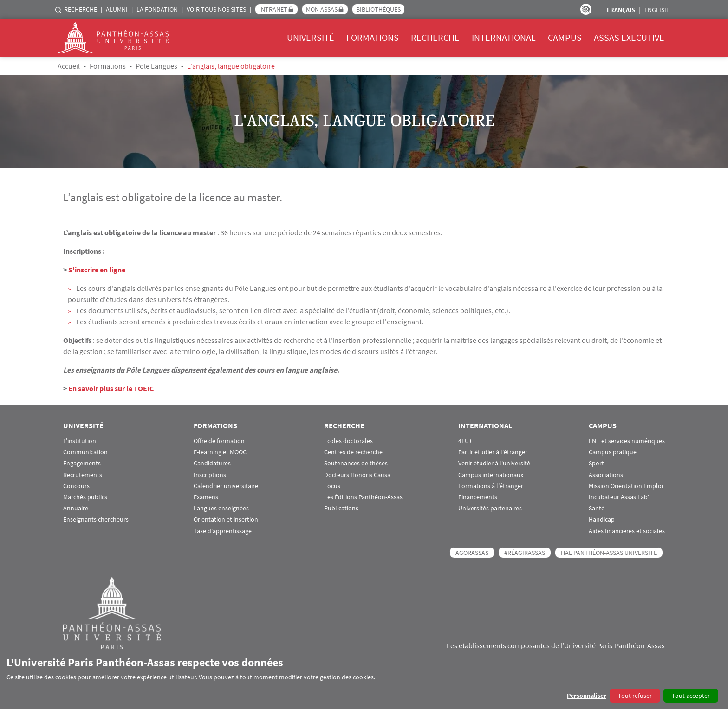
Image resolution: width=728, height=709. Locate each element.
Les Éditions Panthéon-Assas (363, 497)
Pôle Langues (156, 66)
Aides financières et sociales (627, 531)
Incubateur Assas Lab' (619, 497)
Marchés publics (85, 497)
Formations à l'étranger (491, 486)
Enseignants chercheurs (96, 519)
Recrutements (83, 475)
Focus (332, 486)
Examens (206, 497)
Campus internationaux (491, 475)
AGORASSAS (472, 553)
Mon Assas (322, 9)
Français (621, 10)
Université (311, 37)
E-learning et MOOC (220, 452)
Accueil (69, 66)
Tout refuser (635, 696)
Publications (341, 508)
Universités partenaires (490, 508)
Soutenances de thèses (356, 463)
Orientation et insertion (226, 519)
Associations (606, 475)
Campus (565, 37)
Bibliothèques (378, 9)
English (656, 10)
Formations (373, 37)
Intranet (273, 9)
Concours (76, 486)
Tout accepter (691, 696)
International (504, 37)
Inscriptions (210, 475)
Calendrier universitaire (226, 486)
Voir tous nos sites (216, 9)
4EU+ (465, 441)
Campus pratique (613, 452)
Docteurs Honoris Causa (357, 475)
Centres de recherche (353, 452)
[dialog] (364, 679)
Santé (597, 508)
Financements (478, 497)
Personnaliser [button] (587, 696)
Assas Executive (629, 37)
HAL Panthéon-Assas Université (609, 553)
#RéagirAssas (525, 553)
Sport (596, 463)
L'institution (80, 441)
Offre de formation (219, 441)
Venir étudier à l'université (494, 463)
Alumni (117, 9)
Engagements (82, 463)
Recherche (81, 9)
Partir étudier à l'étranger (493, 452)
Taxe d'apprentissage (223, 531)
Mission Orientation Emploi (626, 486)
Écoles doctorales (348, 441)
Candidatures (212, 463)
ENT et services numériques (627, 441)
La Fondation (157, 9)
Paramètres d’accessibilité (586, 9)
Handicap (602, 519)
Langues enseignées (221, 508)
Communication (85, 452)
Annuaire (76, 508)
